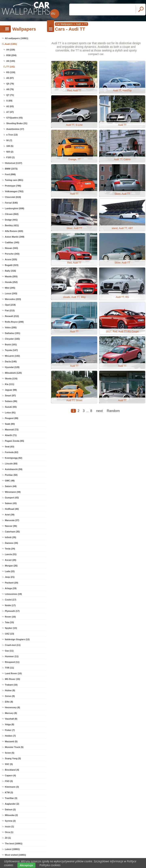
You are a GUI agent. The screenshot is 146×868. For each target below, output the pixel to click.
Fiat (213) (10, 310)
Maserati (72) (12, 430)
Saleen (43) (11, 503)
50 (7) (9, 140)
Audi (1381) (11, 44)
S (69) (9, 101)
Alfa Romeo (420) (14, 231)
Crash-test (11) (13, 645)
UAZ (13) (9, 634)
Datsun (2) (10, 809)
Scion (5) (10, 753)
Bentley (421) (12, 225)
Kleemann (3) (12, 787)
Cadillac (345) (12, 242)
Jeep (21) (10, 577)
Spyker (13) (11, 628)
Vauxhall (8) (11, 719)
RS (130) (11, 72)
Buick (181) (11, 344)
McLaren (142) (12, 356)
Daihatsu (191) (12, 333)
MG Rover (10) (12, 679)
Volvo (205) (11, 327)
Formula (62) (12, 452)
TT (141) (11, 67)
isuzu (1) (9, 826)
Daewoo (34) (11, 543)
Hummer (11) (12, 656)
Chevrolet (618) (13, 197)
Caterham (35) (12, 532)
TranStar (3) (11, 798)
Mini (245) (10, 288)
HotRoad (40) (12, 509)
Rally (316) (10, 271)
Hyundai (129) (12, 367)
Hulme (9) (10, 690)
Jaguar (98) (11, 390)
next (99, 411)
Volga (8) (10, 724)
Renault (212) (12, 316)
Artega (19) (11, 588)
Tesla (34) (10, 549)
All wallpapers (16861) (17, 38)
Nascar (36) (11, 526)
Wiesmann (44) (13, 492)
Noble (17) (10, 605)
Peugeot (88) (12, 418)
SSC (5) (9, 764)
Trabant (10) (11, 685)
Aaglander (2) (12, 804)
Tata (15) (9, 622)
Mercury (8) (11, 713)
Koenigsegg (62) (14, 458)
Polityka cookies (50, 865)
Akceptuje (26, 865)
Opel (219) (10, 305)
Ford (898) (10, 174)
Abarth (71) (11, 435)
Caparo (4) (10, 775)
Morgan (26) (11, 566)
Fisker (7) (10, 730)
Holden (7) (10, 736)
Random (113, 411)
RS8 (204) (11, 55)
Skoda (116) (11, 379)
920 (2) (10, 152)
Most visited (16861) (15, 855)
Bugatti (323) (12, 265)
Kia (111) (10, 384)
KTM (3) (9, 792)
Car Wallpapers (64, 24)
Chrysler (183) (12, 339)
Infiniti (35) (11, 537)
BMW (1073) (11, 169)
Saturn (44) (11, 486)
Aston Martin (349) (15, 237)
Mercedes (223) (13, 299)
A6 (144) (11, 61)
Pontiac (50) (11, 475)
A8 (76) (10, 89)
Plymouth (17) (12, 611)
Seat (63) (10, 447)
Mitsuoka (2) (11, 815)
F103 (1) (11, 157)
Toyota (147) (11, 350)
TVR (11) (9, 668)
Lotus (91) (10, 413)
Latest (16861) (12, 849)
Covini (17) (11, 600)
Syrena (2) (10, 821)
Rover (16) (10, 617)
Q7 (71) (10, 95)
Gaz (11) (9, 651)
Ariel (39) (10, 515)
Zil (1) (8, 838)
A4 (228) (11, 50)
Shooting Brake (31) (17, 123)
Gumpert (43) (12, 498)
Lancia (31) (11, 554)
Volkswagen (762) (14, 191)
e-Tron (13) (12, 135)
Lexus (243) (11, 293)
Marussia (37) (12, 520)
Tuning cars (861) (14, 180)
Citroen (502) (12, 214)
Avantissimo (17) (15, 129)
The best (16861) (14, 843)
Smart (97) (10, 396)
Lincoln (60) (11, 464)
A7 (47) (10, 112)
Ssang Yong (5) (13, 758)
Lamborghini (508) (14, 208)
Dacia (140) (11, 361)
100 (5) (10, 146)
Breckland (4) (12, 770)
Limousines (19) (13, 594)
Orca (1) (9, 832)
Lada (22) (10, 571)
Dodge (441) (11, 220)
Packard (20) (11, 583)
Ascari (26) (11, 560)
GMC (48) (10, 481)
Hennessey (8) (12, 707)
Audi (78, 24)
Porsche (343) (12, 254)
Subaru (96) (11, 401)
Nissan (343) (11, 248)
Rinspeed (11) (12, 662)
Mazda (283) (11, 276)
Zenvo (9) (10, 696)
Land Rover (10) (13, 673)
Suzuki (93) (11, 407)
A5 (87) (10, 78)
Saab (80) (10, 424)
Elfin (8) (9, 702)
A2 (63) (10, 106)
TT (86, 24)
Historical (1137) (13, 163)
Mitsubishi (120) (13, 373)
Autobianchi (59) (14, 469)
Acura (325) (11, 259)
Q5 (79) (10, 84)
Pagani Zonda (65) (14, 441)
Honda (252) (11, 282)
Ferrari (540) (11, 203)
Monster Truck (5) (14, 747)
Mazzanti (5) (11, 741)
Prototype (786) (13, 186)
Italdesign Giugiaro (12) (17, 639)
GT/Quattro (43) (14, 118)
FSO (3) (9, 781)
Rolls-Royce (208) (14, 322)
